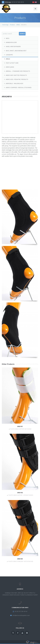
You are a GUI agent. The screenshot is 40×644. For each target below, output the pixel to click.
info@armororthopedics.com (21, 615)
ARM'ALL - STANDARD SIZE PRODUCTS (17, 71)
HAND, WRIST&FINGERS (12, 46)
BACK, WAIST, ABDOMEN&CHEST (15, 51)
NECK (6, 38)
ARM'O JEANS (9, 67)
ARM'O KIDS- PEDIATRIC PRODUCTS (16, 79)
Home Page (5, 25)
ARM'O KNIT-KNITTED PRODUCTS (15, 75)
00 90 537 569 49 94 (18, 2)
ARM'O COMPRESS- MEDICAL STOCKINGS (18, 88)
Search (22, 34)
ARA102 (20, 493)
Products (12, 25)
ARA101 (20, 426)
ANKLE (18, 25)
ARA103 (20, 559)
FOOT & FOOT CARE (11, 63)
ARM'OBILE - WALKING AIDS (13, 83)
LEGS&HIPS (8, 55)
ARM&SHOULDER (10, 42)
